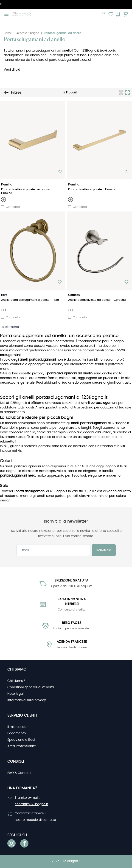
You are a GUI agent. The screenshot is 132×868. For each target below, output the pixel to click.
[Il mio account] (104, 14)
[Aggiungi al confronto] (3, 207)
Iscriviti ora (104, 550)
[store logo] (21, 14)
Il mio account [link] (18, 727)
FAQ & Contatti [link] (19, 773)
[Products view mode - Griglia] (127, 93)
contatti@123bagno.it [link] (31, 804)
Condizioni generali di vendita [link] (31, 687)
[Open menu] (6, 14)
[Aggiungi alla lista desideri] (60, 171)
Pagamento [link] (17, 733)
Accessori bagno (28, 33)
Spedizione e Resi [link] (21, 740)
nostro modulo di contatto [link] (35, 820)
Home (8, 33)
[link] (11, 843)
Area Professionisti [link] (22, 746)
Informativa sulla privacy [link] (27, 700)
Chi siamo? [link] (16, 681)
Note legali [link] (16, 694)
